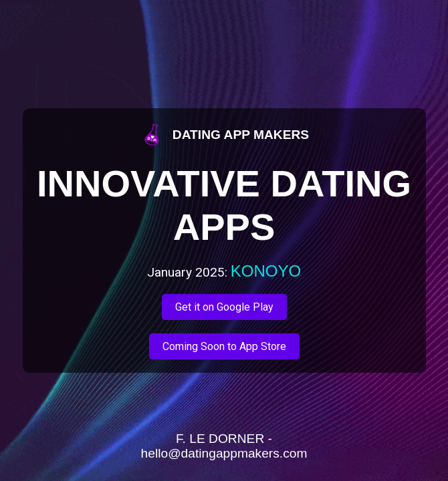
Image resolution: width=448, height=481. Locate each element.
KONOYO (266, 271)
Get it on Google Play (224, 307)
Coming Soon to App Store (224, 346)
